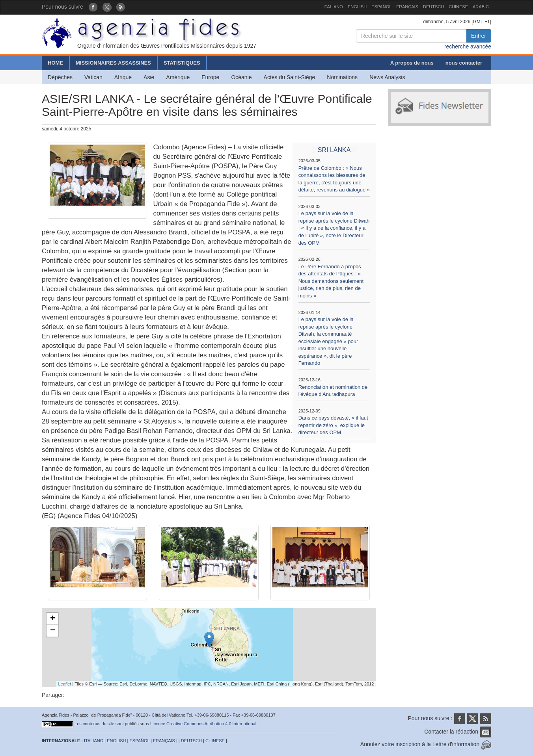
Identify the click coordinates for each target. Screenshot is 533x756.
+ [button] (53, 619)
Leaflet (65, 684)
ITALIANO (333, 7)
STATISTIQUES (182, 63)
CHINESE (458, 7)
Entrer (479, 36)
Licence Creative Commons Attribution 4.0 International (203, 724)
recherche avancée (468, 46)
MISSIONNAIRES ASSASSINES (113, 63)
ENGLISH (357, 7)
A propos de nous (412, 63)
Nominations (342, 77)
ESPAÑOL (381, 7)
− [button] (53, 631)
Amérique (178, 77)
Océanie (241, 77)
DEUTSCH (433, 7)
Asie (149, 77)
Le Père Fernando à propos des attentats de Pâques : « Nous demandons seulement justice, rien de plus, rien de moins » (331, 281)
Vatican (93, 77)
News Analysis (387, 77)
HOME (55, 63)
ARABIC (481, 7)
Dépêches (60, 77)
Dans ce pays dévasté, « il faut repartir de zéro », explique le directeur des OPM (333, 425)
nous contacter (464, 63)
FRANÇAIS (407, 7)
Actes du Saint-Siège (290, 77)
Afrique (123, 77)
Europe (210, 77)
